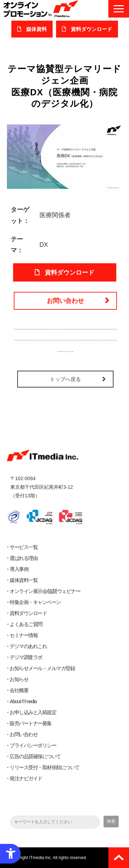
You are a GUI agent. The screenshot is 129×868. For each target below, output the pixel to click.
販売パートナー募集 (31, 723)
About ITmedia (23, 701)
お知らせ (19, 679)
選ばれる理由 (24, 558)
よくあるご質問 (26, 624)
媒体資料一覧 (24, 580)
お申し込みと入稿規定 (33, 712)
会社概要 (19, 690)
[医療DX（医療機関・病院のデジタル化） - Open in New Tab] (64, 156)
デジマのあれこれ (28, 646)
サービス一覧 (24, 547)
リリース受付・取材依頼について (45, 767)
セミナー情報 (24, 635)
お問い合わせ (65, 301)
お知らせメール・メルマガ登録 (42, 668)
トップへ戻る (65, 379)
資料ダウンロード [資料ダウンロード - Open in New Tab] (69, 273)
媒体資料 (36, 29)
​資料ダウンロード (92, 29)
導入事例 (19, 569)
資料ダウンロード (28, 613)
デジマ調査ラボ (26, 657)
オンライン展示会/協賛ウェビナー (45, 591)
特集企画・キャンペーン (35, 602)
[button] (119, 9)
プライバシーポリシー (33, 745)
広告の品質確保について (35, 756)
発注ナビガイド (26, 778)
